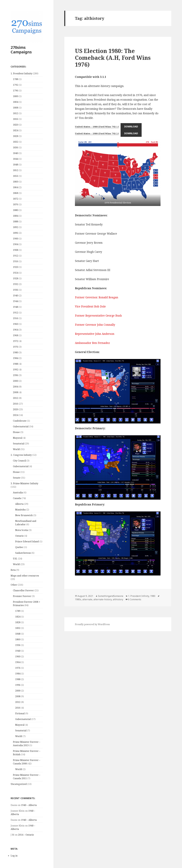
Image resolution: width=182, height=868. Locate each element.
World (16, 449)
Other (14, 585)
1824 (15, 130)
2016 (15, 404)
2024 (15, 415)
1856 (15, 176)
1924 (15, 273)
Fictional (20, 713)
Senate (17, 478)
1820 (15, 125)
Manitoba (20, 510)
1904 (15, 244)
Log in (14, 856)
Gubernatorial (21, 426)
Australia (18, 493)
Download (131, 127)
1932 (15, 284)
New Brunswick (24, 515)
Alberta (19, 504)
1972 (15, 341)
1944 (15, 301)
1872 (15, 199)
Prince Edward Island (27, 541)
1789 (18, 611)
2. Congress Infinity (21, 455)
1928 (15, 278)
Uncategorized (19, 784)
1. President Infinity (21, 73)
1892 (15, 227)
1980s (78, 599)
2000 (15, 381)
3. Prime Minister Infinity (24, 483)
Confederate (20, 421)
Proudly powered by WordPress (92, 624)
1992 (15, 370)
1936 (15, 290)
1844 (15, 159)
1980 (15, 352)
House (16, 432)
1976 (15, 347)
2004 (15, 387)
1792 (15, 85)
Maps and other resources (25, 576)
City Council (19, 461)
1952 (15, 313)
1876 (15, 204)
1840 (15, 153)
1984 (15, 358)
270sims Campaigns (21, 50)
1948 (15, 307)
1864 (15, 187)
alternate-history (103, 599)
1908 (15, 250)
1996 (15, 375)
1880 (15, 210)
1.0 (97, 127)
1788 (15, 79)
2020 (15, 409)
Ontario (19, 536)
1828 (15, 136)
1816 (15, 119)
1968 (15, 335)
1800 (15, 96)
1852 (15, 170)
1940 (15, 296)
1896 (15, 233)
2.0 (97, 133)
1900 (15, 239)
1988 (15, 364)
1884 (15, 216)
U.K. (15, 559)
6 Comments (135, 599)
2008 (15, 392)
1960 (15, 324)
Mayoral (17, 438)
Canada (17, 498)
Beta (13, 570)
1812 (15, 113)
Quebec (19, 547)
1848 (15, 165)
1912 (15, 256)
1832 (15, 142)
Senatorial (19, 444)
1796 (15, 91)
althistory (118, 599)
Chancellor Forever (23, 590)
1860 (15, 182)
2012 (15, 398)
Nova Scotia (22, 530)
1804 (15, 102)
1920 (15, 267)
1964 (15, 330)
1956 (15, 318)
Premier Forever (22, 596)
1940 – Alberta (29, 805)
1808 (15, 108)
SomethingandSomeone (111, 596)
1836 (15, 147)
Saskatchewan (23, 553)
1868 (15, 193)
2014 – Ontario (26, 835)
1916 (15, 261)
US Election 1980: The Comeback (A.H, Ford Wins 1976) (113, 58)
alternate (87, 599)
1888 (15, 221)
